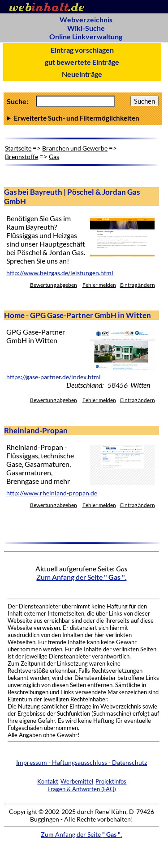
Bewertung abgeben (54, 285)
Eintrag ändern (138, 285)
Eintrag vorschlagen (82, 50)
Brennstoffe (22, 157)
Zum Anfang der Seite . (81, 577)
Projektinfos (111, 781)
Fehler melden (99, 285)
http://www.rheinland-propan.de (52, 493)
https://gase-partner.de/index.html (54, 377)
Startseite (18, 148)
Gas (54, 157)
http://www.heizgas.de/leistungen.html (60, 273)
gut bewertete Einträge (82, 62)
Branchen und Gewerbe (75, 148)
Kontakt (48, 781)
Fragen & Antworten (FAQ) (82, 789)
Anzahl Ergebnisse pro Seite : (82, 118)
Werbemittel (77, 781)
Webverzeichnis (86, 19)
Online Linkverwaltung (86, 36)
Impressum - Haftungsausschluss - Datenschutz (82, 762)
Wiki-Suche (86, 28)
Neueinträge (82, 74)
